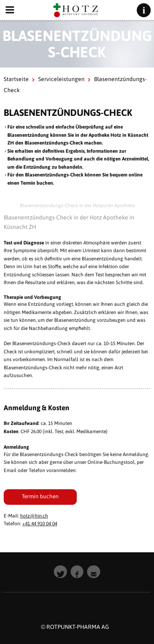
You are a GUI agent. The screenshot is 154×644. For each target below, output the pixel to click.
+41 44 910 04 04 (40, 524)
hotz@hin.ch (34, 516)
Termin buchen (40, 496)
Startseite (16, 79)
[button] (60, 572)
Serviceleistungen (61, 79)
